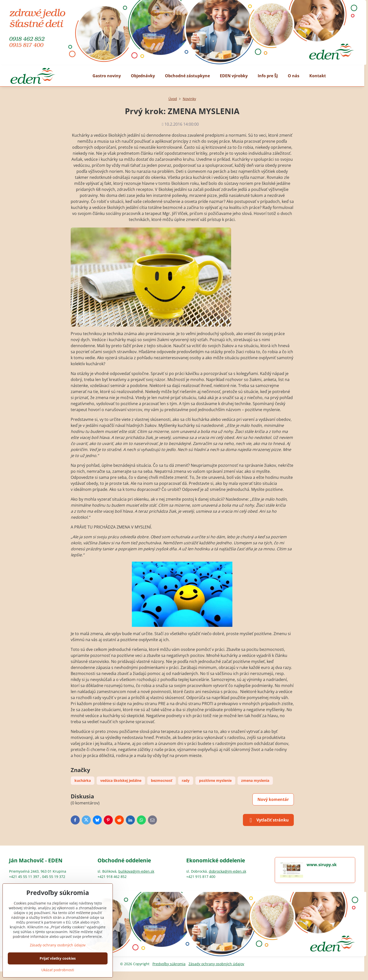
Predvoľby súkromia (169, 964)
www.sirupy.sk (322, 865)
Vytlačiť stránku (268, 820)
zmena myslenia (255, 780)
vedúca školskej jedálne (121, 780)
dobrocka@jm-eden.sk (227, 871)
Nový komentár (273, 799)
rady (186, 780)
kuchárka (83, 780)
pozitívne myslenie (215, 780)
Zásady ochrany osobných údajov (216, 964)
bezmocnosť (162, 780)
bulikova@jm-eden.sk (136, 871)
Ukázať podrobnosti (58, 970)
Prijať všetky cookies (58, 958)
